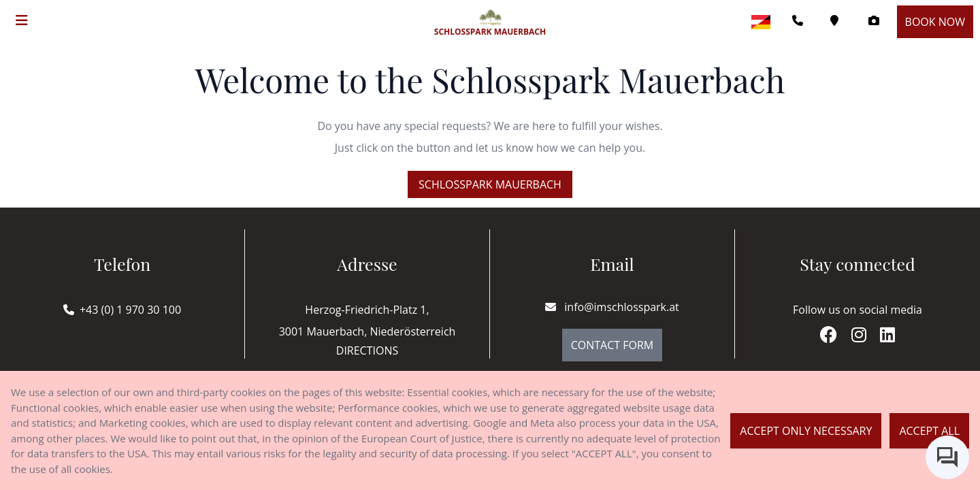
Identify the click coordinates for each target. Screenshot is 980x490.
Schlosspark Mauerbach (490, 184)
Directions (367, 350)
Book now (935, 22)
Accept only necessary (806, 431)
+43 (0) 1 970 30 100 (130, 310)
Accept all (929, 431)
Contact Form (612, 345)
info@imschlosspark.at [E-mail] (612, 307)
